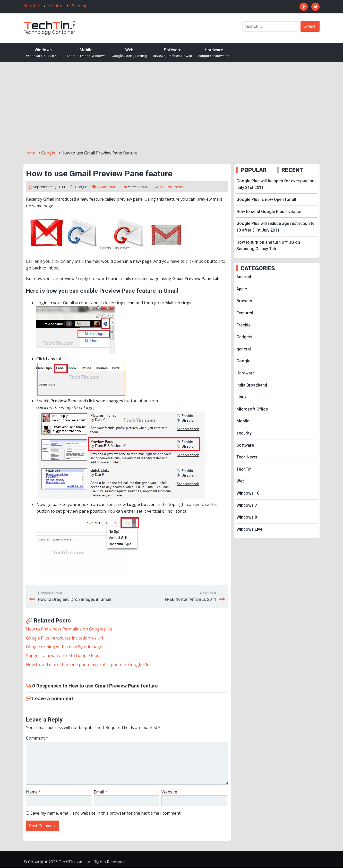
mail (112, 187)
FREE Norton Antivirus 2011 (191, 599)
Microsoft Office (252, 409)
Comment (37, 738)
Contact (57, 6)
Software (173, 53)
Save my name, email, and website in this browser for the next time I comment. (106, 813)
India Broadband (252, 385)
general (244, 349)
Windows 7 (247, 505)
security (244, 433)
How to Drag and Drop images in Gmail (75, 599)
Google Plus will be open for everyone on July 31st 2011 (275, 184)
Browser (244, 301)
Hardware (214, 53)
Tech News (247, 457)
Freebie (243, 325)
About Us (32, 6)
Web (129, 53)
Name (33, 792)
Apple (242, 289)
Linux (241, 397)
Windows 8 (247, 517)
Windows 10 (248, 493)
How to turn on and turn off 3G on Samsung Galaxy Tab (268, 246)
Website (169, 792)
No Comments (172, 187)
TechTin (244, 469)
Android (244, 277)
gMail (102, 187)
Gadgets (244, 337)
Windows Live (249, 529)
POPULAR (254, 170)
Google (81, 187)
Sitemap (80, 6)
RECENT (292, 170)
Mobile (86, 53)
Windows (43, 53)
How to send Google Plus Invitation (269, 212)
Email (101, 792)
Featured (245, 313)
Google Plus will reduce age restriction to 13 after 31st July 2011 (276, 227)
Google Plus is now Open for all (266, 199)
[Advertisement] (171, 106)
